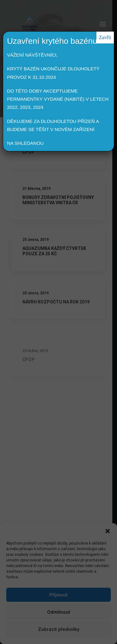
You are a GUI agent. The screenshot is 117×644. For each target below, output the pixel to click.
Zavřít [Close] (105, 37)
